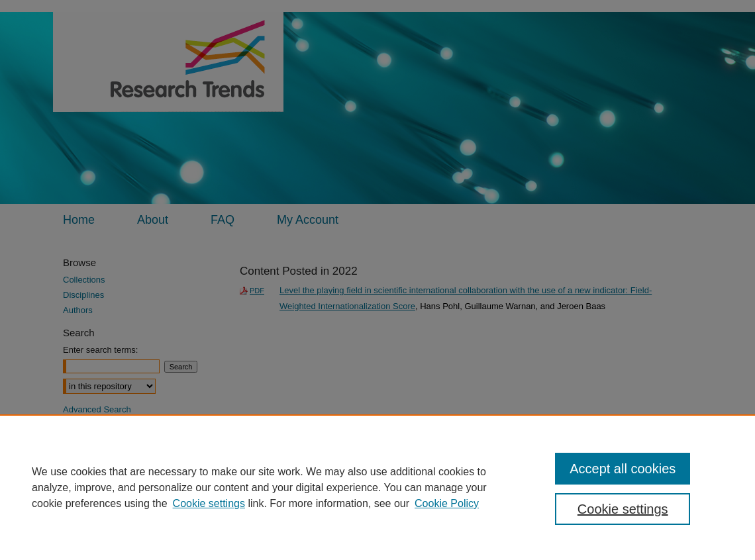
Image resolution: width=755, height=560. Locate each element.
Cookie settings (209, 503)
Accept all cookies (623, 469)
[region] (377, 487)
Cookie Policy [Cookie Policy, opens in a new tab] (447, 503)
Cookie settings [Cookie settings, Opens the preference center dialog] (623, 509)
